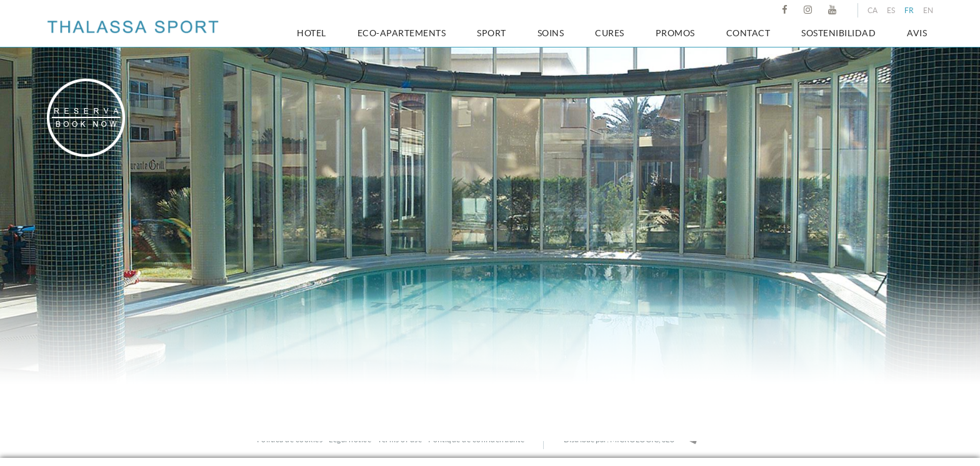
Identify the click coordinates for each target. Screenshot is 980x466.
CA (872, 10)
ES (891, 10)
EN (928, 10)
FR (909, 10)
